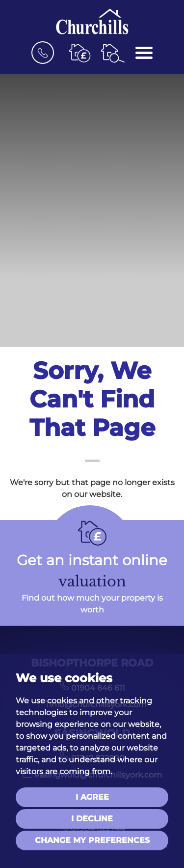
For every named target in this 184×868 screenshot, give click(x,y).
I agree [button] (92, 797)
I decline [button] (92, 819)
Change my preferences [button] (92, 840)
